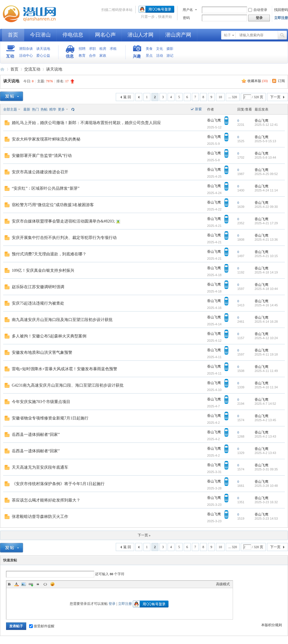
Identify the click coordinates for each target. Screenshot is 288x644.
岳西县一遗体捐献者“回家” (36, 435)
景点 (149, 56)
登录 (112, 604)
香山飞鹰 (214, 120)
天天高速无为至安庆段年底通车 (40, 467)
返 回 (127, 97)
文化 (160, 49)
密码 (186, 18)
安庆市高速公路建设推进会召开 (40, 172)
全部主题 (10, 109)
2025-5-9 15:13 (265, 141)
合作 (92, 56)
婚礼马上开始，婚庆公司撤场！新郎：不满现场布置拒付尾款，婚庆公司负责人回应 (86, 123)
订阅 (281, 81)
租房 (103, 49)
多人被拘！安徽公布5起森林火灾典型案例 (49, 336)
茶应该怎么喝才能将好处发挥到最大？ (46, 500)
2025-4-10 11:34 (266, 387)
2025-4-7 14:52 (265, 404)
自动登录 (258, 10)
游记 (170, 56)
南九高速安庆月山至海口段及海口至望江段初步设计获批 (62, 320)
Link (31, 584)
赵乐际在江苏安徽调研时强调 (38, 287)
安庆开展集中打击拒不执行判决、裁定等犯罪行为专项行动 (64, 238)
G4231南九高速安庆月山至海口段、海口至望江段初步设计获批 (68, 385)
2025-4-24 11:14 (266, 190)
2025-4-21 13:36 (266, 240)
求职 (92, 49)
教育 (82, 56)
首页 (13, 35)
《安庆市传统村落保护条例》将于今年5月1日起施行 (58, 484)
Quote (38, 584)
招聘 (82, 49)
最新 (27, 109)
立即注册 (281, 18)
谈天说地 (43, 49)
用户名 (188, 10)
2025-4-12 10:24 (266, 338)
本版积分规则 (272, 625)
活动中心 (26, 56)
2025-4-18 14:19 (266, 272)
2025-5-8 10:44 (265, 157)
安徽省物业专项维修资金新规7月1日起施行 (50, 418)
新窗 (198, 109)
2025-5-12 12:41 (266, 125)
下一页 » (144, 535)
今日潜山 (40, 35)
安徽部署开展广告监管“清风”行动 (42, 156)
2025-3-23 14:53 (266, 518)
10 (220, 97)
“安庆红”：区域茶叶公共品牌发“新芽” (46, 188)
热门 (35, 109)
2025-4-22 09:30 (266, 207)
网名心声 (105, 35)
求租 (113, 49)
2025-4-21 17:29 (266, 223)
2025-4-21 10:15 (266, 256)
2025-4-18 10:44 (266, 289)
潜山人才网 (141, 35)
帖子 (228, 35)
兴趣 (137, 56)
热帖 (44, 109)
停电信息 (73, 35)
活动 (160, 56)
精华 (53, 109)
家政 (103, 56)
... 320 (233, 97)
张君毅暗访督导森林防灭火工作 (40, 517)
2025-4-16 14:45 (266, 305)
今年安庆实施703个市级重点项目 (41, 402)
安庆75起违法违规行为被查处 (38, 303)
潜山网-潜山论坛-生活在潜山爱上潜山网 (32, 14)
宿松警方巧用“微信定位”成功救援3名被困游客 (53, 205)
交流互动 (32, 69)
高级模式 (223, 584)
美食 (149, 49)
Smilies (52, 584)
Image (24, 584)
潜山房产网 (178, 35)
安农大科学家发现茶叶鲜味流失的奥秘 (46, 139)
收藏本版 (258, 81)
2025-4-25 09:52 (266, 174)
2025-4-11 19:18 (266, 354)
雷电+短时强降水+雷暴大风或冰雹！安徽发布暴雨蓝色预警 (65, 369)
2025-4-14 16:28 (266, 322)
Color (16, 584)
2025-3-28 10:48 (266, 486)
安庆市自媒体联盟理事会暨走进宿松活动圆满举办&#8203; (63, 221)
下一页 (275, 97)
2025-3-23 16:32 (266, 502)
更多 (61, 109)
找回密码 (281, 10)
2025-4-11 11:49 (266, 371)
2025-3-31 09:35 (266, 469)
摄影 (170, 49)
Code (45, 584)
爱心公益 (43, 56)
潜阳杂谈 (26, 49)
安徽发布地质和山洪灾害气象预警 (42, 353)
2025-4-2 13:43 (265, 436)
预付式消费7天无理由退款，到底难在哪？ (49, 254)
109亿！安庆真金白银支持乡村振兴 (43, 270)
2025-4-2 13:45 (265, 420)
